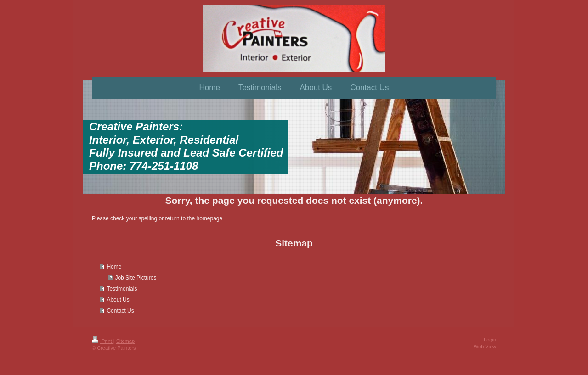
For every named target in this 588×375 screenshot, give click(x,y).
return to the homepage (194, 218)
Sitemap (125, 341)
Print (103, 341)
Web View (485, 347)
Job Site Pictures (136, 278)
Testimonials (122, 289)
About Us (118, 300)
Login (490, 340)
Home (114, 267)
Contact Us (120, 311)
